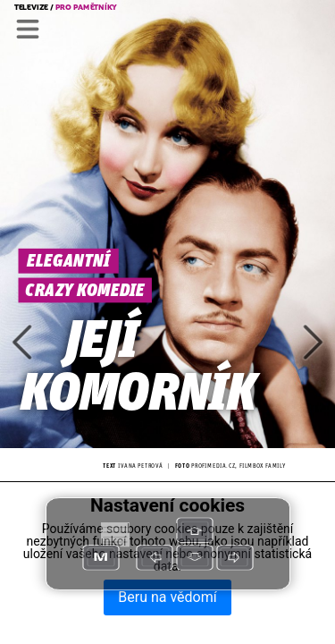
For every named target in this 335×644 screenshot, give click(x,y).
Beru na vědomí (167, 597)
